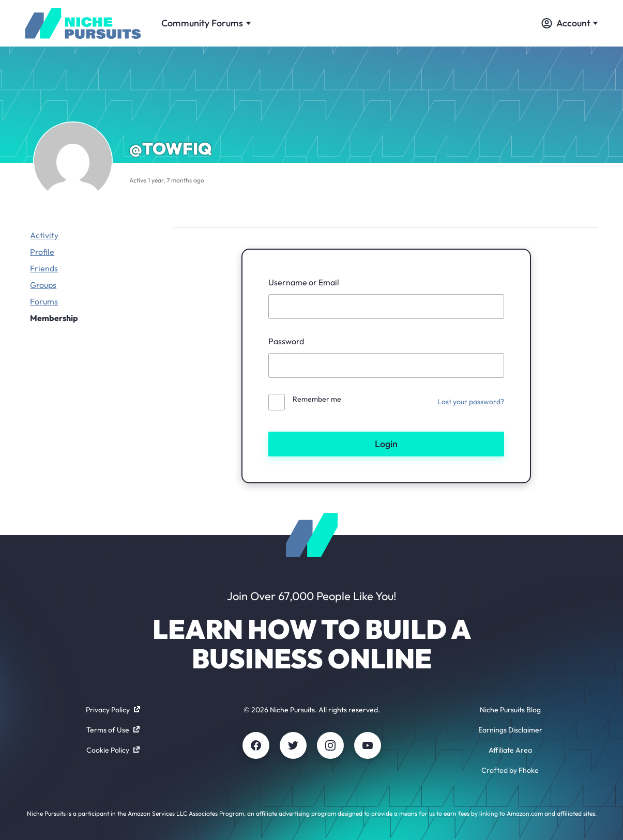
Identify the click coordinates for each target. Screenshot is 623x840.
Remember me (317, 399)
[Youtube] (368, 745)
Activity (44, 235)
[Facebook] (256, 745)
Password (286, 341)
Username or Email (304, 282)
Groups (43, 285)
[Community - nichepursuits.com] (83, 23)
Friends (44, 268)
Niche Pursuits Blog (510, 710)
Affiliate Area (510, 750)
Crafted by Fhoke (510, 770)
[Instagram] (330, 745)
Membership (54, 318)
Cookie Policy (113, 750)
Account (570, 23)
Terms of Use (113, 730)
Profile (42, 252)
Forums (44, 301)
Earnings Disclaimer (510, 730)
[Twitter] (293, 745)
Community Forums (206, 23)
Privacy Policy (113, 710)
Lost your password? (471, 402)
